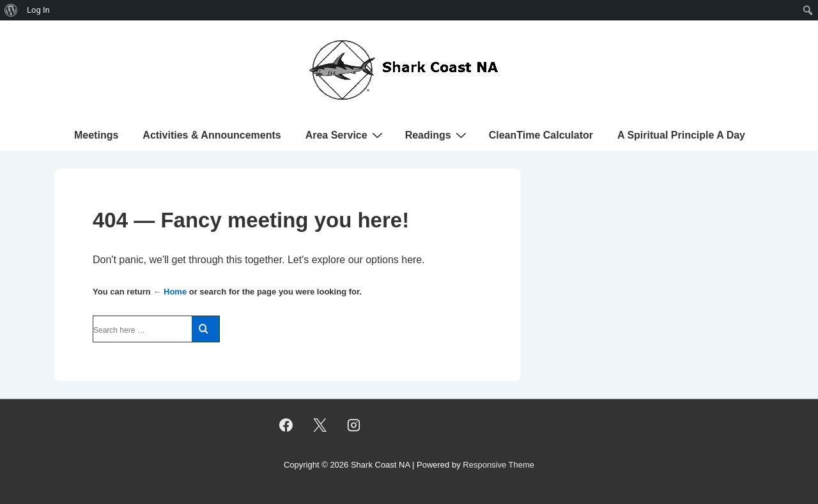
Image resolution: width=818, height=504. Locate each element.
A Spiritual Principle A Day (681, 135)
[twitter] (320, 425)
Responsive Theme (498, 465)
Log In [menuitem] (38, 10)
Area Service (346, 135)
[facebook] (286, 425)
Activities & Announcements (212, 135)
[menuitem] (11, 10)
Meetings (96, 135)
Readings (437, 135)
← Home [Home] (170, 292)
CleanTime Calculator (541, 135)
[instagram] (354, 425)
